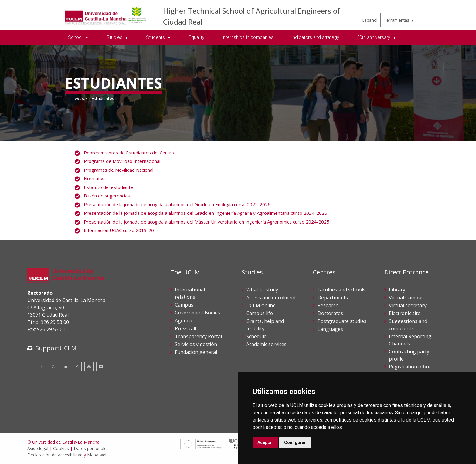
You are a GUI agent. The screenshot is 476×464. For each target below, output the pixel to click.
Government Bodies (197, 313)
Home (81, 98)
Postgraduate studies (342, 321)
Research (328, 305)
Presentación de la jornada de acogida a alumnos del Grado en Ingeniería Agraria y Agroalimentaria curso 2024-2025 (206, 213)
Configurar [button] (295, 442)
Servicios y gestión (196, 344)
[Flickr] (101, 366)
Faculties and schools (342, 290)
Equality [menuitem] (197, 37)
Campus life (260, 313)
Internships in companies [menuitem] (248, 37)
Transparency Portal (198, 336)
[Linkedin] (65, 366)
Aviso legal (38, 448)
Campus (184, 305)
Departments (333, 298)
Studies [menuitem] (115, 37)
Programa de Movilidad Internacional (122, 161)
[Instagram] (77, 366)
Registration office (410, 367)
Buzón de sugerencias (107, 196)
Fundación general (196, 352)
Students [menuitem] (156, 37)
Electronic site (405, 313)
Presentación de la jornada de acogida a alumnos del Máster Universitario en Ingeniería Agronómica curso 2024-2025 (207, 222)
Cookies (61, 448)
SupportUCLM (56, 348)
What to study (262, 290)
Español (370, 20)
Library (397, 290)
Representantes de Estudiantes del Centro (129, 153)
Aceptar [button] (265, 442)
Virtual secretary (408, 305)
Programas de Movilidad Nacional (119, 170)
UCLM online (261, 305)
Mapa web (97, 455)
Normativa (95, 178)
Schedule (256, 336)
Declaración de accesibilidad (55, 455)
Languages (330, 329)
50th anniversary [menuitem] (374, 37)
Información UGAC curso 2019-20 (119, 230)
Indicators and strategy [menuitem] (315, 37)
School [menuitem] (76, 37)
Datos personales (91, 448)
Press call (185, 328)
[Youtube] (89, 366)
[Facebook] (42, 366)
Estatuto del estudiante (109, 187)
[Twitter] (53, 366)
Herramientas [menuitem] (396, 20)
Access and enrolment (271, 298)
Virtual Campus (406, 298)
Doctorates (330, 313)
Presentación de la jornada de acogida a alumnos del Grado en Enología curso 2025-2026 (177, 204)
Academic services (266, 344)
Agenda (184, 321)
